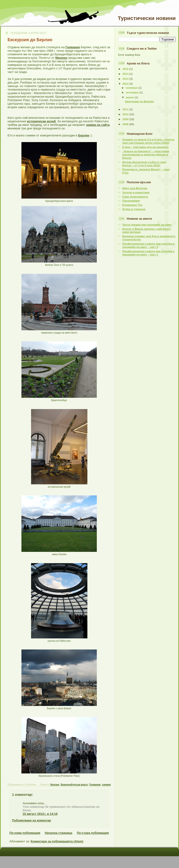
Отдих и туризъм (134, 209)
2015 (126, 69)
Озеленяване (131, 201)
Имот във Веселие (135, 188)
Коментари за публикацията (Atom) (57, 841)
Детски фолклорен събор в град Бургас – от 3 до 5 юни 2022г (144, 164)
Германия (73, 47)
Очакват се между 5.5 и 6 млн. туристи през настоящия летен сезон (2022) (148, 141)
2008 (126, 124)
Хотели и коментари (136, 192)
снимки (106, 785)
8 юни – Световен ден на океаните (145, 147)
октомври (133, 92)
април (130, 97)
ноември (132, 88)
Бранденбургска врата (74, 785)
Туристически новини (147, 18)
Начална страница (59, 833)
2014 (126, 74)
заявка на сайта (98, 125)
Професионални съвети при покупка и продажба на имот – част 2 (148, 245)
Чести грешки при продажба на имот (147, 225)
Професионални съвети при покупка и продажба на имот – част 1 (148, 253)
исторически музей (41, 121)
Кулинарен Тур (132, 205)
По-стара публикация (93, 833)
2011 (126, 109)
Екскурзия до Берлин (30, 40)
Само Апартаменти (135, 197)
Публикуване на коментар (31, 820)
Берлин (84, 135)
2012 (126, 84)
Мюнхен (61, 58)
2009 (126, 119)
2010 (126, 114)
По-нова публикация (25, 833)
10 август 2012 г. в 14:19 (40, 814)
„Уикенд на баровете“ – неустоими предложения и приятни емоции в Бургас (146, 155)
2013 (126, 79)
